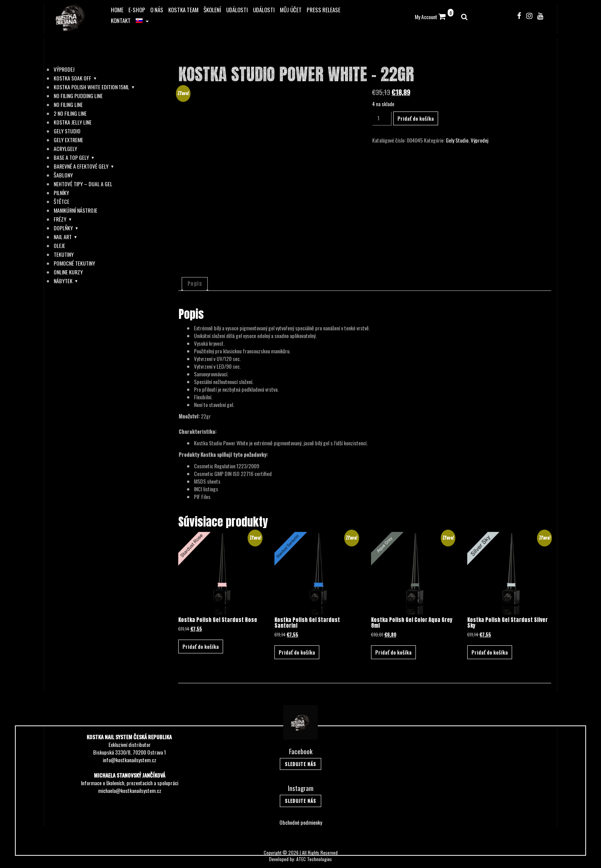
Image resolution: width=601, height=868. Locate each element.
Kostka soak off (72, 78)
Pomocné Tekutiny (74, 263)
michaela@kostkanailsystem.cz (130, 790)
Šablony (63, 175)
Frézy (60, 219)
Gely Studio (67, 131)
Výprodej (64, 69)
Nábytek (63, 281)
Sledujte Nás (300, 764)
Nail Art (63, 237)
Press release (323, 10)
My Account (426, 17)
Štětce (62, 202)
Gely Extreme (68, 140)
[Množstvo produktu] (382, 119)
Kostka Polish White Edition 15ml (91, 87)
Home (117, 10)
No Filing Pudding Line (78, 96)
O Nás (157, 10)
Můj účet (291, 10)
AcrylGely (65, 149)
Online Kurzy (68, 272)
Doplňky (63, 228)
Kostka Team (183, 10)
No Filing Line (68, 105)
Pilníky (61, 193)
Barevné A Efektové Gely (81, 166)
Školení (212, 10)
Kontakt (121, 20)
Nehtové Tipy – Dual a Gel (83, 184)
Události (237, 10)
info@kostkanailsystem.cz (130, 760)
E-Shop (137, 10)
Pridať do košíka (416, 118)
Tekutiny (64, 254)
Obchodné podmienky (301, 822)
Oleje (59, 246)
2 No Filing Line (70, 113)
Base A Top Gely (71, 158)
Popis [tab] (195, 284)
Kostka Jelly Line (73, 122)
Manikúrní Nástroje (76, 210)
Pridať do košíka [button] (201, 646)
